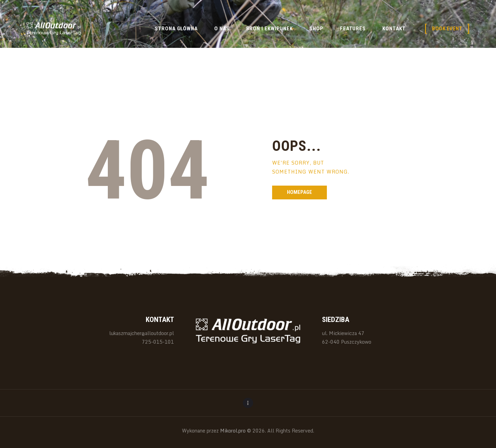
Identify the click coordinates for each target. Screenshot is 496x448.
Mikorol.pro (232, 431)
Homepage (299, 192)
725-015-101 (158, 342)
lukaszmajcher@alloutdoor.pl (142, 333)
